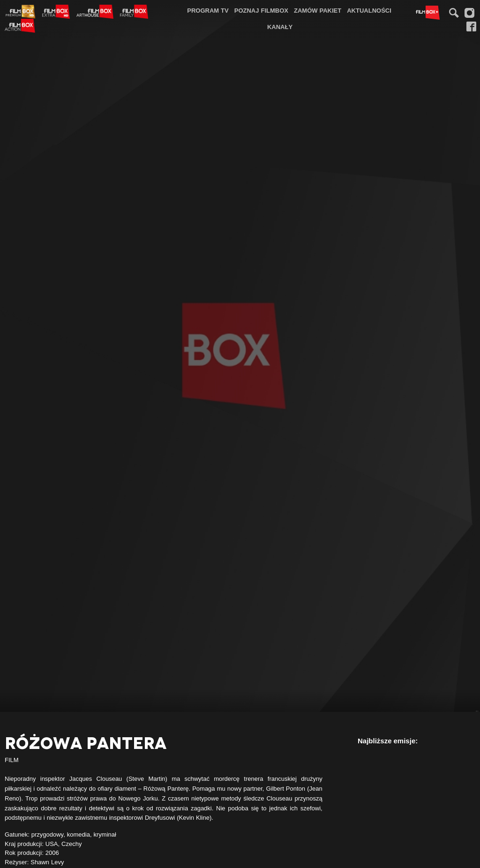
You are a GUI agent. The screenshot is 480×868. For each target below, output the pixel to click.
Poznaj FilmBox (261, 10)
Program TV (208, 10)
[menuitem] (208, 11)
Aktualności (369, 10)
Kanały (280, 27)
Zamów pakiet (318, 10)
